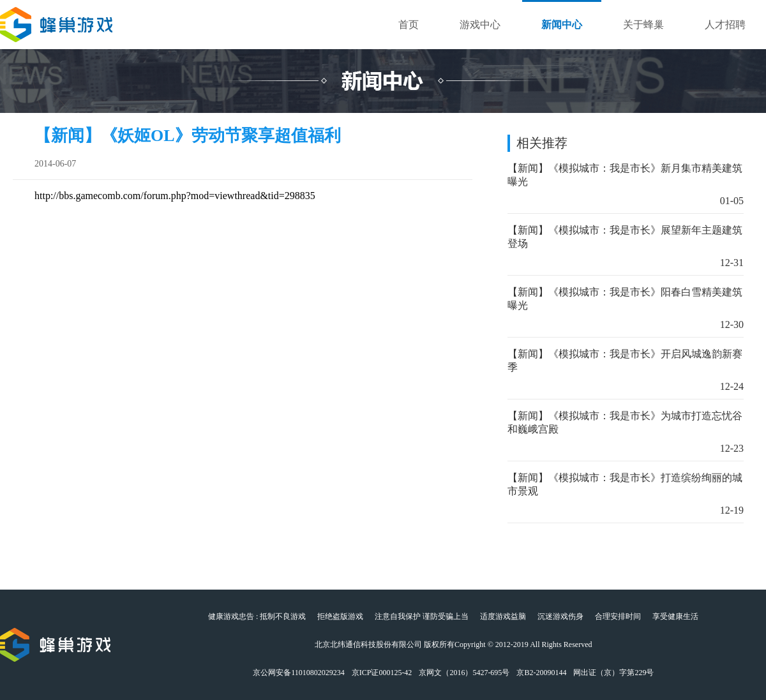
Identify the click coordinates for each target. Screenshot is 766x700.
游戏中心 (480, 25)
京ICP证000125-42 (382, 673)
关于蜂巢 (643, 25)
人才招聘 (725, 25)
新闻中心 (562, 25)
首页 (409, 25)
